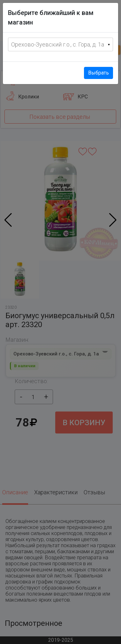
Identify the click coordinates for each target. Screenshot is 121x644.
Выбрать (98, 73)
